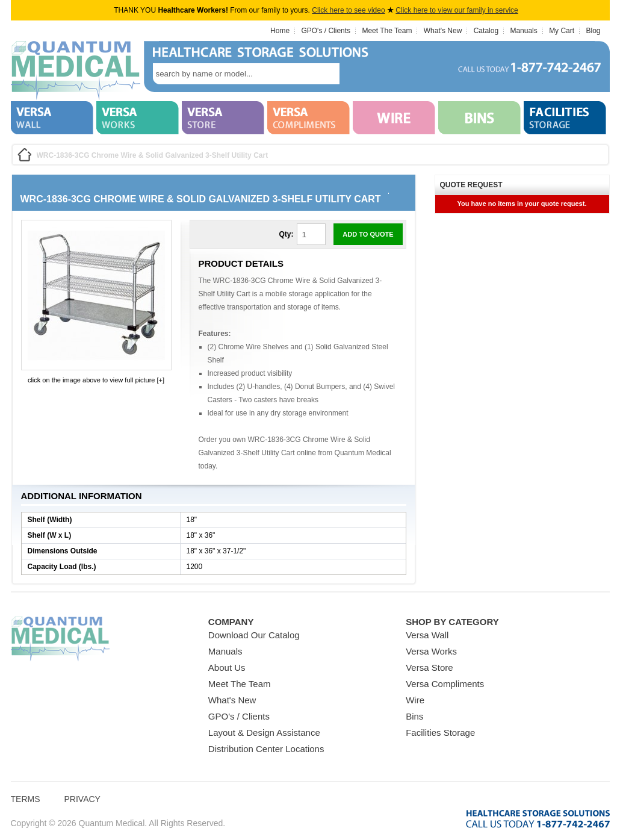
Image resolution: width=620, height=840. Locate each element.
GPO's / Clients (326, 31)
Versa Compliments (445, 684)
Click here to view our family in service (457, 10)
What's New (443, 31)
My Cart (562, 31)
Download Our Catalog (254, 635)
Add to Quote (368, 234)
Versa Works (431, 651)
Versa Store (429, 667)
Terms (26, 799)
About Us (227, 667)
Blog (593, 31)
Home (280, 31)
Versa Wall (427, 635)
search (358, 74)
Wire (415, 700)
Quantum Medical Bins (76, 71)
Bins (414, 716)
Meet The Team (387, 31)
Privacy (82, 799)
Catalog (486, 31)
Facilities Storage (440, 733)
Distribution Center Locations (266, 749)
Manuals (523, 31)
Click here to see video (348, 10)
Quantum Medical (60, 639)
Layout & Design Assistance (264, 733)
